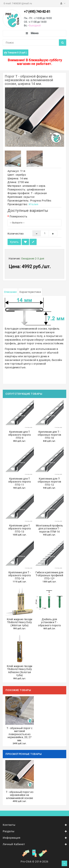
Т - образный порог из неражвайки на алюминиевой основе (20, 795)
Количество (16, 234)
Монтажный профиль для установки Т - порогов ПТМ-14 (49, 529)
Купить (14, 242)
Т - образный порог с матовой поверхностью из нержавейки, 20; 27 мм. (20, 734)
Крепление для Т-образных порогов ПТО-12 (49, 482)
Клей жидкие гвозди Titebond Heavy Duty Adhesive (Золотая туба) (20, 671)
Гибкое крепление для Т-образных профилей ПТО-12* (49, 575)
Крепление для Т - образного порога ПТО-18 (20, 575)
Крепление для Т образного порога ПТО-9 (20, 435)
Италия (33, 204)
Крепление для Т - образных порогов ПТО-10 (49, 435)
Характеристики (30, 292)
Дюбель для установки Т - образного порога (49, 622)
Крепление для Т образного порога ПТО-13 (20, 529)
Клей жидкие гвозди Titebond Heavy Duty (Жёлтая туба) (20, 622)
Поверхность (18, 216)
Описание (10, 292)
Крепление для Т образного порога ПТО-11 (20, 482)
